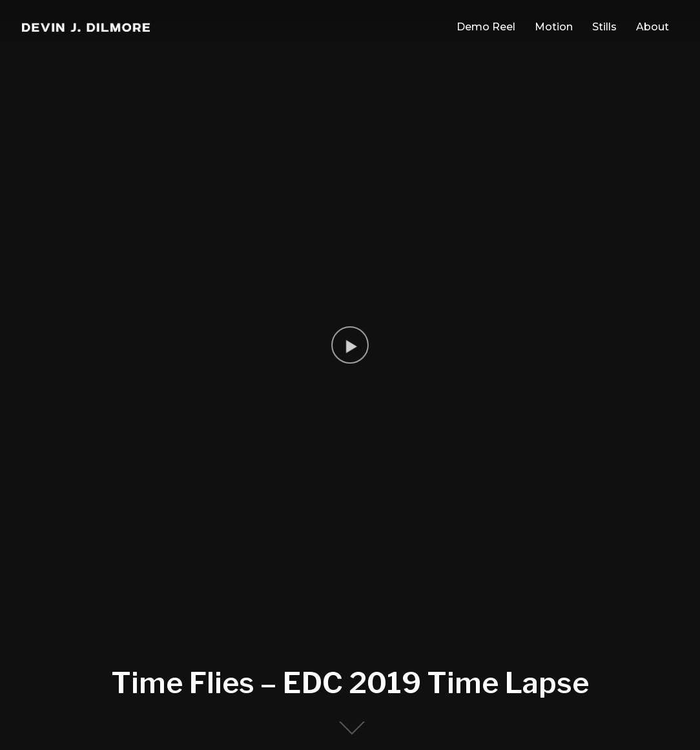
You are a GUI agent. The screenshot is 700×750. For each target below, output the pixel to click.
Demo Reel (486, 27)
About (653, 27)
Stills (604, 27)
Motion (554, 27)
